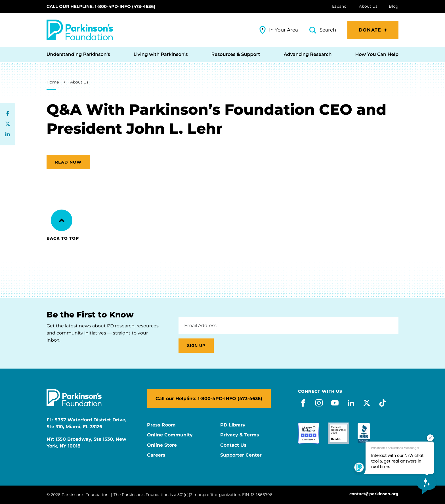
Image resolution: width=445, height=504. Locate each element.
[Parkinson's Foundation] (80, 30)
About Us (79, 82)
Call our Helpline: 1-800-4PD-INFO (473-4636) (101, 6)
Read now (68, 162)
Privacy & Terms (240, 435)
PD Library (233, 425)
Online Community (170, 435)
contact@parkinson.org (374, 494)
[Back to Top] (62, 220)
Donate (370, 30)
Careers (156, 455)
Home (53, 82)
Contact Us (233, 445)
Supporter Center (241, 455)
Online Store (162, 445)
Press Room (161, 425)
